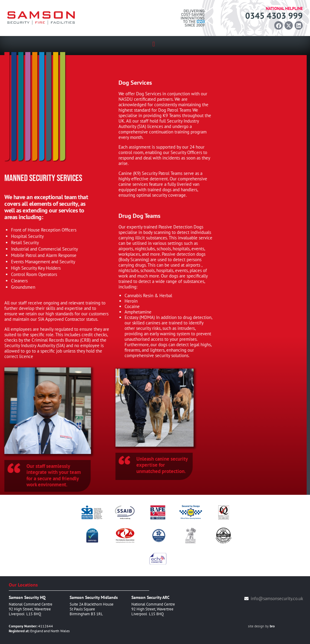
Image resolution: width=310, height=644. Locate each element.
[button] (154, 44)
